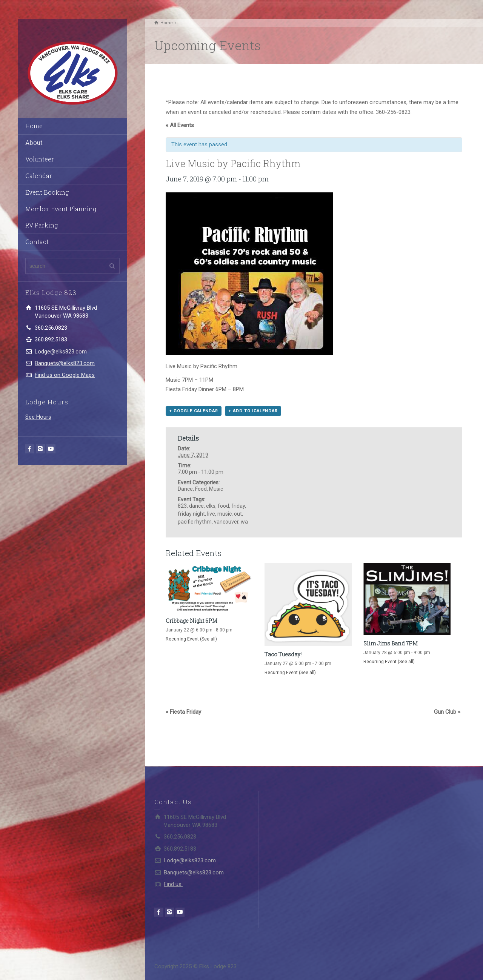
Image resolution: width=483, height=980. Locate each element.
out (238, 514)
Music (216, 489)
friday (238, 506)
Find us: (173, 884)
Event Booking (47, 192)
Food (201, 489)
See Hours (38, 417)
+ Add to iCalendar (253, 411)
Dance (185, 489)
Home (34, 126)
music (225, 514)
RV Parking (42, 225)
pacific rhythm (195, 522)
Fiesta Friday (183, 712)
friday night (191, 514)
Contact (37, 242)
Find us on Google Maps (65, 375)
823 (182, 506)
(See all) (208, 639)
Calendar (39, 176)
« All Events (180, 125)
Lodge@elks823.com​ (61, 352)
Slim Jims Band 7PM (391, 643)
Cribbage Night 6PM (192, 621)
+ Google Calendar (194, 411)
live (211, 514)
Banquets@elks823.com (65, 363)
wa (244, 522)
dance (196, 506)
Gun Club (447, 712)
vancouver (226, 522)
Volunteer (40, 159)
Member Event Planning (61, 209)
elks (211, 506)
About (34, 142)
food (223, 506)
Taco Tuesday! (283, 654)
